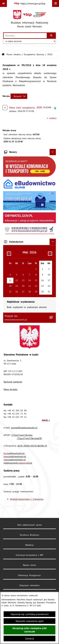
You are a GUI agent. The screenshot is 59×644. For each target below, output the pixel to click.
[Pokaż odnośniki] (3, 3)
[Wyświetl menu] (56, 3)
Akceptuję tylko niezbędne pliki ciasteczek (30, 630)
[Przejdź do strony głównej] (29, 20)
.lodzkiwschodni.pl (14, 453)
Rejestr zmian (30, 565)
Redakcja (29, 545)
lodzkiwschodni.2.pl (18, 463)
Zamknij (29, 638)
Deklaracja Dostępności (29, 575)
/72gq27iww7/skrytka (22, 435)
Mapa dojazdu (11, 389)
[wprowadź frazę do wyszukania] (25, 36)
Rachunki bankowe (13, 382)
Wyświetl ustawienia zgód (29, 621)
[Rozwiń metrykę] (19, 96)
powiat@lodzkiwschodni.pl (24, 428)
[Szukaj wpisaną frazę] (52, 36)
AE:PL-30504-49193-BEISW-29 (32, 446)
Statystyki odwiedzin (30, 585)
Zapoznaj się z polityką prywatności (30, 614)
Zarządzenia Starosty (34, 54)
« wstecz (52, 118)
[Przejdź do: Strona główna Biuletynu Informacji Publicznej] (3, 54)
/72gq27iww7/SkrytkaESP (29, 438)
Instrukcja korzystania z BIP (30, 555)
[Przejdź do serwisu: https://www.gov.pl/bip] (30, 3)
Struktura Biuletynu (29, 535)
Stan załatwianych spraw (29, 525)
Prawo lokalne (14, 54)
